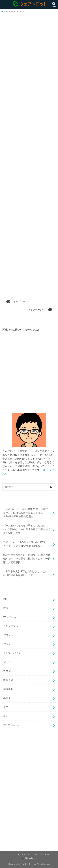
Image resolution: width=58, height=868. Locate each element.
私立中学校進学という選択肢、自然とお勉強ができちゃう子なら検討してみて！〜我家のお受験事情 (27, 559)
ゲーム (7, 662)
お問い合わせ (29, 858)
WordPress (10, 617)
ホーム (12, 854)
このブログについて (41, 854)
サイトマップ (24, 854)
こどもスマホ (11, 626)
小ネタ (7, 698)
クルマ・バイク (12, 653)
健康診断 (8, 689)
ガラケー (8, 644)
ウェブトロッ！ (27, 864)
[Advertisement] (28, 374)
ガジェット (9, 635)
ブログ (7, 671)
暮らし (7, 716)
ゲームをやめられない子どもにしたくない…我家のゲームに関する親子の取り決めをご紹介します (27, 529)
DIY (5, 599)
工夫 (6, 707)
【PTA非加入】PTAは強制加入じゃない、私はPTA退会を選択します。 (27, 573)
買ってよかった (12, 725)
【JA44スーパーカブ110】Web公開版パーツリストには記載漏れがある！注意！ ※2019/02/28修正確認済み (27, 513)
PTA (6, 608)
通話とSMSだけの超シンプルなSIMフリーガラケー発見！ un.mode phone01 (27, 544)
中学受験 (8, 680)
